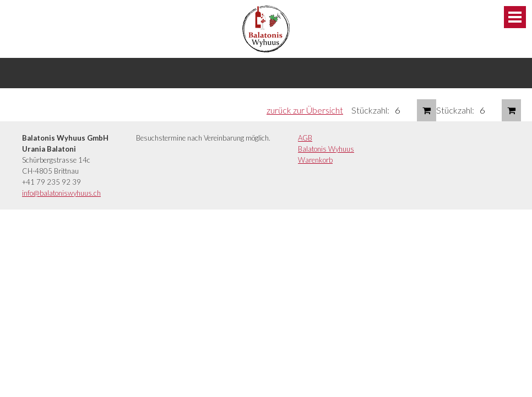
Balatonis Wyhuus (326, 149)
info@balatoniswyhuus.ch (61, 193)
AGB (305, 138)
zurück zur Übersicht (305, 110)
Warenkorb (315, 160)
